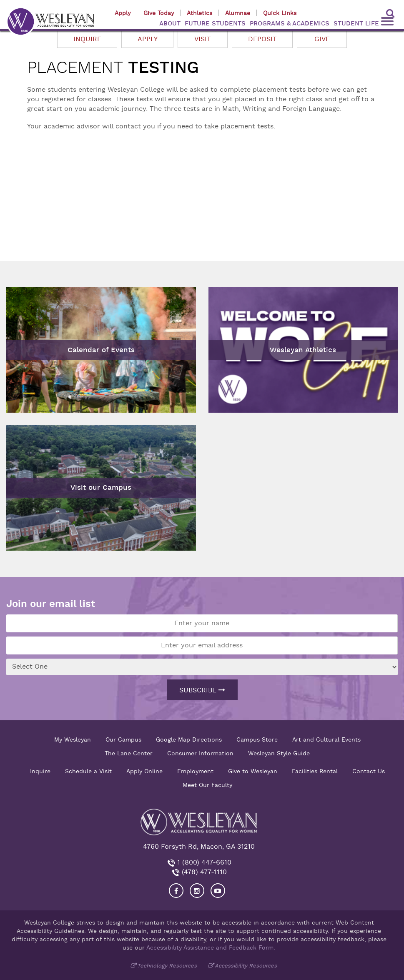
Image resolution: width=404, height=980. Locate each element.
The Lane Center (129, 753)
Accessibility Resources (246, 966)
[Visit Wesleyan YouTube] (218, 891)
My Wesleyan (73, 739)
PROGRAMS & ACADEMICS (290, 24)
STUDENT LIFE (356, 24)
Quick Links (280, 13)
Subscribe (202, 690)
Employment (195, 771)
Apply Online (144, 771)
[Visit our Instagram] (197, 891)
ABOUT (170, 24)
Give (322, 39)
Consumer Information (200, 753)
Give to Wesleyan (253, 771)
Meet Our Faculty (207, 785)
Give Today (159, 13)
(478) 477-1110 (203, 872)
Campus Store (257, 739)
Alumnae (238, 13)
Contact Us (369, 771)
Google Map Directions (189, 739)
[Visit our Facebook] (176, 891)
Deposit (262, 39)
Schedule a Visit (88, 771)
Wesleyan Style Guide (279, 753)
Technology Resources (167, 966)
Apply (123, 13)
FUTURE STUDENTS (215, 24)
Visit (203, 39)
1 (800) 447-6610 (203, 862)
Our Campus (123, 739)
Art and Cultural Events (326, 739)
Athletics (199, 13)
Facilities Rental (315, 771)
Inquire (87, 39)
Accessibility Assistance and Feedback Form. (211, 947)
